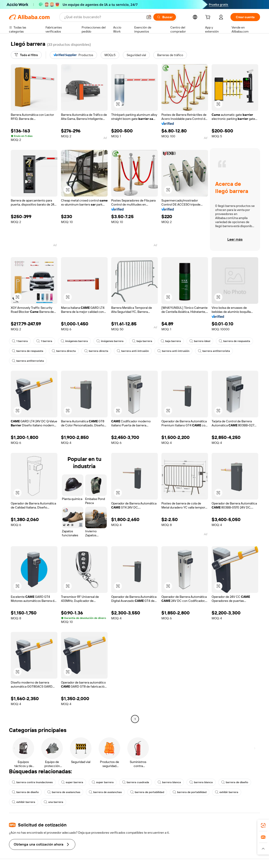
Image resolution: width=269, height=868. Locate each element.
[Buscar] (165, 17)
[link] (263, 825)
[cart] (209, 18)
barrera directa (64, 351)
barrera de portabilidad (147, 792)
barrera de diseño (235, 782)
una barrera (53, 802)
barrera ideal (200, 341)
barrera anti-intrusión (133, 351)
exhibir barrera (227, 792)
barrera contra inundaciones (32, 782)
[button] (149, 17)
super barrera (72, 782)
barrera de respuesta (234, 341)
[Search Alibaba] (103, 17)
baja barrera (142, 341)
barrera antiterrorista (214, 351)
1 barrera (20, 341)
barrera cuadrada (136, 782)
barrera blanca (169, 782)
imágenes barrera (74, 341)
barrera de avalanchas (64, 792)
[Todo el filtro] (26, 55)
